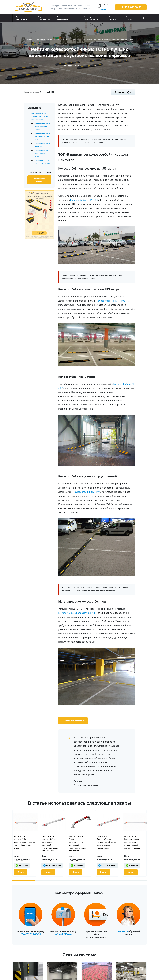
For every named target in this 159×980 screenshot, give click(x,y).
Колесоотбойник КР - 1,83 (84, 200)
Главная (30, 39)
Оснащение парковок (114, 18)
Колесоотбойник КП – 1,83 (111, 301)
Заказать (123, 931)
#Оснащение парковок (72, 65)
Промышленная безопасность (23, 18)
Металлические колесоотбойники (77, 613)
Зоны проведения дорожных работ (92, 18)
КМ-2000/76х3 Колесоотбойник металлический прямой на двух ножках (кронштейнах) (107, 842)
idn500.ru (103, 9)
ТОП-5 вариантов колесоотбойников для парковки (39, 116)
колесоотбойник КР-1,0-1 (87, 492)
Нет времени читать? (39, 180)
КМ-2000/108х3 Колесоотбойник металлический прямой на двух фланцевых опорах (24, 842)
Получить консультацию (73, 721)
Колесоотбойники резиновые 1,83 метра (43, 127)
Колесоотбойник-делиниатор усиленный (42, 154)
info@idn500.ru (63, 934)
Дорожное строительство (44, 18)
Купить (21, 872)
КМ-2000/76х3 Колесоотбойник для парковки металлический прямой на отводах (133, 842)
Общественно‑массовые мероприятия (67, 18)
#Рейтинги (92, 65)
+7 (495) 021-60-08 (131, 7)
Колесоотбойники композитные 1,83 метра (43, 137)
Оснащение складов (131, 18)
